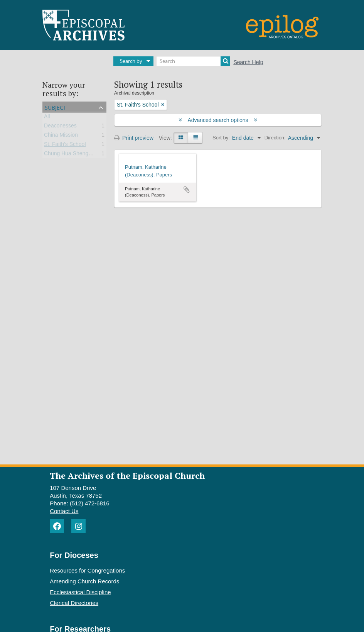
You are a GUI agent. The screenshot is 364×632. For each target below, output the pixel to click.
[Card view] (181, 138)
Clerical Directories (74, 603)
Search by (131, 61)
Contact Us (64, 511)
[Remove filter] (163, 105)
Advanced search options (218, 120)
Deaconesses (60, 127)
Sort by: (221, 138)
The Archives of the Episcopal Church (127, 475)
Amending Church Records (84, 581)
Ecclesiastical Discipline (80, 592)
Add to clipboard (187, 190)
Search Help (248, 62)
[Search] (193, 61)
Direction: (275, 138)
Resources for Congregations (87, 570)
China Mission (61, 136)
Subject (56, 107)
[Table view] (195, 138)
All (47, 118)
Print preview (134, 138)
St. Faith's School (65, 146)
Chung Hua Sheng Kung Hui (78, 155)
